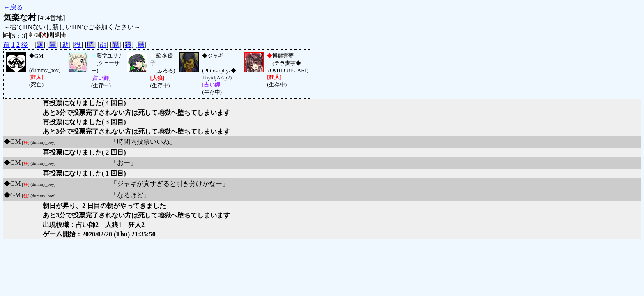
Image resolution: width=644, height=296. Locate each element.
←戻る (13, 7)
